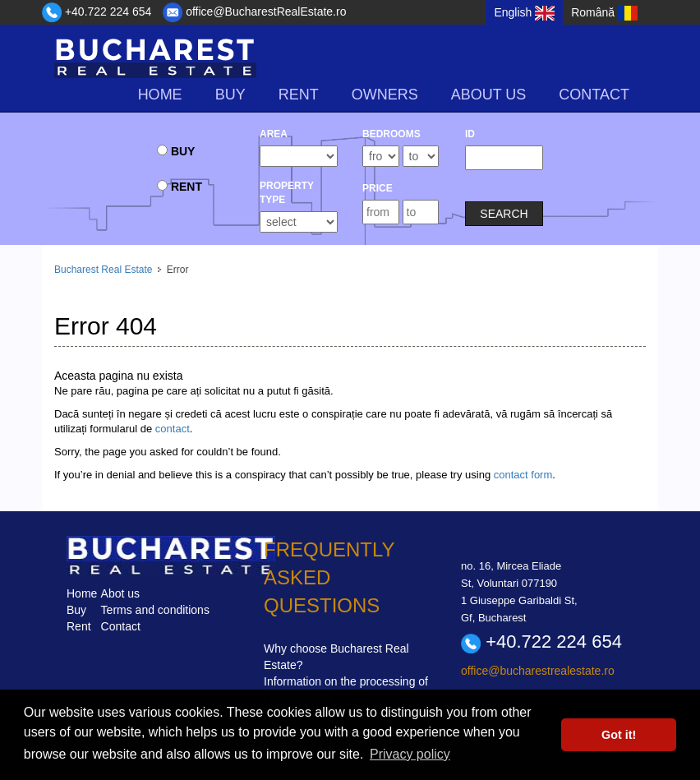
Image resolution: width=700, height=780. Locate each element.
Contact (594, 95)
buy (230, 95)
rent (299, 95)
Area (274, 134)
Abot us (120, 593)
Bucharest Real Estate (103, 270)
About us (489, 95)
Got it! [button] (619, 735)
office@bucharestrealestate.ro (538, 671)
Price (378, 188)
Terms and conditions (155, 610)
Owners (385, 95)
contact (173, 429)
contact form (523, 475)
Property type (287, 193)
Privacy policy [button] (410, 754)
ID (470, 134)
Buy (76, 610)
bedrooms (391, 134)
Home (160, 95)
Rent (79, 626)
